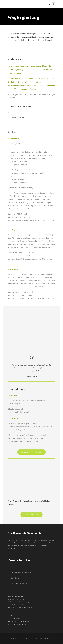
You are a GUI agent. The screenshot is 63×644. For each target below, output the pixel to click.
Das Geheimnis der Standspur (21, 572)
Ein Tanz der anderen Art (19, 583)
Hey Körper (15, 578)
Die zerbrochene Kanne (19, 567)
